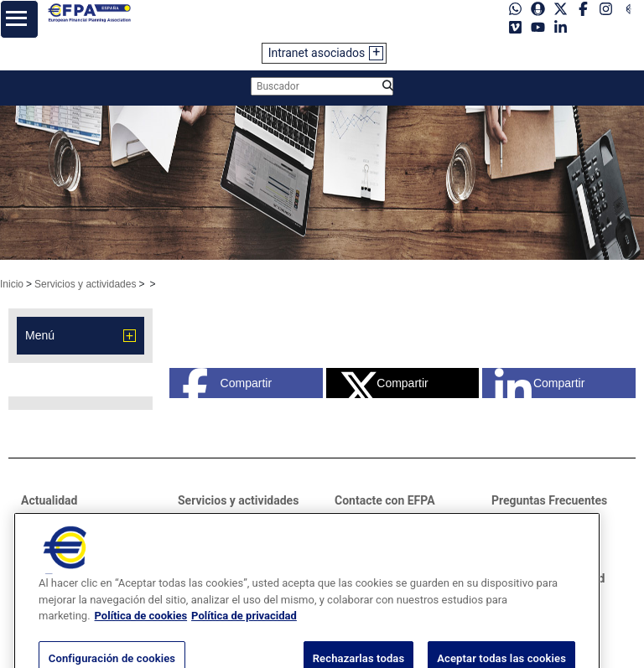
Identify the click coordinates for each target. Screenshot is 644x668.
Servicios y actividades (85, 284)
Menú (40, 335)
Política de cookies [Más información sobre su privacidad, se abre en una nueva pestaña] (141, 629)
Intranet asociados (317, 53)
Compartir (227, 383)
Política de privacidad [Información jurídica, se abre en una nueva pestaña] (244, 629)
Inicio (12, 284)
